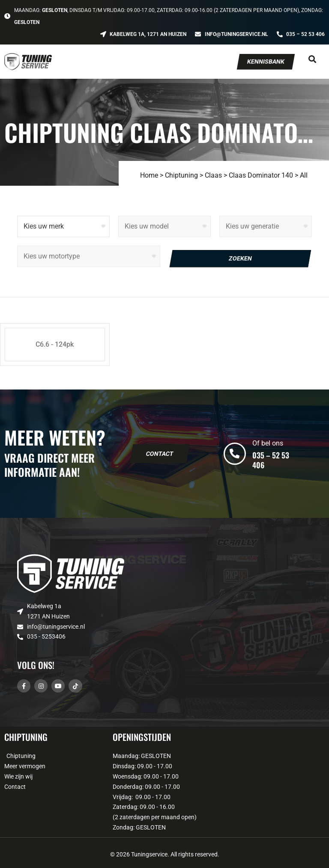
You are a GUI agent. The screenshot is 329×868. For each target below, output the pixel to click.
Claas (213, 175)
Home (149, 175)
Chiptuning (181, 175)
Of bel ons (268, 443)
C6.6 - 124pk (55, 344)
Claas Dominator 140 (261, 175)
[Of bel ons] (235, 454)
